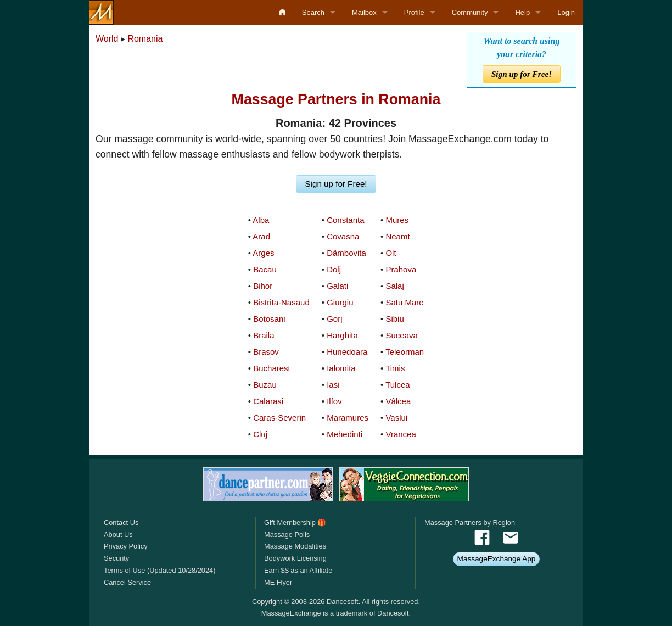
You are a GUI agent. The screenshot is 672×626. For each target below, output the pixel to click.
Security (116, 558)
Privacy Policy (126, 546)
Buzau (265, 385)
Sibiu (394, 319)
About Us (118, 535)
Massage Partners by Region (470, 522)
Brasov (266, 352)
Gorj (334, 319)
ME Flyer (278, 582)
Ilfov (334, 401)
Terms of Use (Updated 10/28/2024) (159, 570)
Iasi (333, 385)
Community (470, 12)
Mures (397, 220)
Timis (395, 368)
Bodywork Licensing (295, 558)
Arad (261, 236)
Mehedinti (345, 434)
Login (566, 12)
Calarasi (268, 401)
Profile (414, 12)
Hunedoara (347, 352)
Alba (261, 220)
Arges (263, 253)
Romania (145, 39)
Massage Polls (287, 535)
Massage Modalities (295, 546)
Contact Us (121, 522)
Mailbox (364, 12)
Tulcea (397, 385)
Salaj (394, 286)
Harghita (342, 335)
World (107, 39)
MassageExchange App (497, 559)
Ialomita (341, 368)
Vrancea (401, 434)
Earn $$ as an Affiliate (298, 570)
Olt (391, 253)
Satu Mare (404, 302)
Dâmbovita (346, 253)
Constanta (345, 220)
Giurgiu (340, 302)
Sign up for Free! (522, 74)
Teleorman (405, 352)
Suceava (401, 335)
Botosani (269, 319)
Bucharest (272, 368)
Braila (264, 335)
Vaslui (396, 418)
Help (522, 12)
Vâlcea (398, 401)
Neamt (397, 236)
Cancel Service (127, 582)
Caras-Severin (279, 418)
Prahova (401, 269)
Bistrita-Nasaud (281, 302)
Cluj (260, 434)
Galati (337, 286)
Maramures (348, 418)
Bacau (265, 269)
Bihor (263, 286)
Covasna (343, 236)
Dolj (334, 269)
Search (313, 12)
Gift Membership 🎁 (295, 522)
